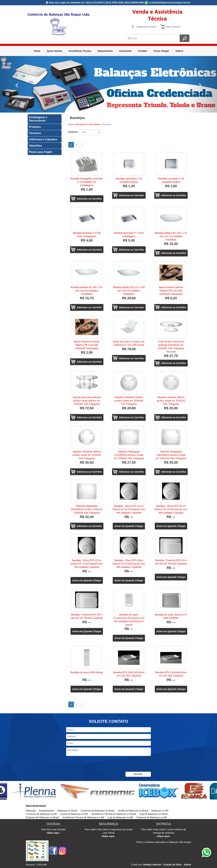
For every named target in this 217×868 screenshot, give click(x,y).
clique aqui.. (53, 833)
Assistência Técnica (80, 51)
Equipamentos (47, 811)
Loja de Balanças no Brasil (153, 814)
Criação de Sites (172, 865)
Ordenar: (73, 132)
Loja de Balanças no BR (120, 817)
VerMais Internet (152, 865)
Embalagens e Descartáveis (38, 119)
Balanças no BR (160, 811)
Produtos (35, 127)
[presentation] (92, 764)
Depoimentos (105, 51)
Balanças (31, 811)
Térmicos (35, 133)
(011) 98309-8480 (135, 3)
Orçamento (125, 51)
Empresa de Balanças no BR (152, 817)
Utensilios (35, 146)
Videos (179, 51)
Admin (188, 865)
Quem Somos (54, 51)
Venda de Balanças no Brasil (133, 811)
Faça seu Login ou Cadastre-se (65, 3)
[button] (16, 84)
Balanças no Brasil (67, 811)
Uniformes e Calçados (43, 139)
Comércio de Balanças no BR (42, 814)
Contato (142, 51)
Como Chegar (161, 51)
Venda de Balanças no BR (74, 814)
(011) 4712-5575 (95, 3)
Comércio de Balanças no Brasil (98, 811)
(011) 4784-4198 (114, 3)
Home (37, 51)
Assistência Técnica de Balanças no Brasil (114, 814)
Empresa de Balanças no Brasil (42, 817)
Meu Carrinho (173, 27)
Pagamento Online (146, 27)
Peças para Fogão (41, 152)
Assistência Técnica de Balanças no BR (83, 817)
